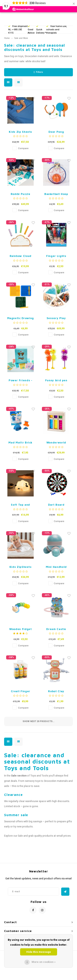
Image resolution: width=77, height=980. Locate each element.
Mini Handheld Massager (56, 567)
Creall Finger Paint (21, 691)
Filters (38, 72)
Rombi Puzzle (21, 194)
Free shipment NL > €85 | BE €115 (18, 30)
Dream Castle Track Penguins (56, 629)
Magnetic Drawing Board (21, 318)
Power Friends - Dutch (21, 381)
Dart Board (56, 505)
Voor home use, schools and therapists (57, 30)
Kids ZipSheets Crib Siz (21, 567)
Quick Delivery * (41, 30)
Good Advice (31, 30)
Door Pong (56, 132)
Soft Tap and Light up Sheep (21, 505)
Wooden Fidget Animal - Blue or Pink (21, 629)
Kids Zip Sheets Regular (20, 132)
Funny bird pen (56, 380)
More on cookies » (44, 962)
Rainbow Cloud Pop (21, 256)
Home (7, 38)
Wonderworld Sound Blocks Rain (56, 443)
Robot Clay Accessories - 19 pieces (56, 691)
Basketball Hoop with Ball (56, 194)
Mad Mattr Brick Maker (20, 443)
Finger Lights (56, 256)
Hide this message (39, 952)
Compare (23, 148)
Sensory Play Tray (56, 318)
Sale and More (21, 38)
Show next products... (38, 721)
